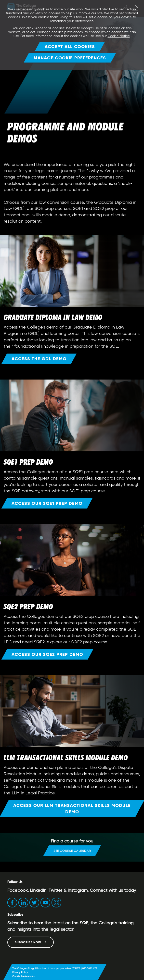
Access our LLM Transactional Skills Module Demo (72, 808)
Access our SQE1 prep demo (47, 503)
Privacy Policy (20, 972)
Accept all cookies (70, 46)
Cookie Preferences (23, 976)
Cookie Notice (119, 36)
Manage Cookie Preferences (70, 58)
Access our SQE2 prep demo (47, 654)
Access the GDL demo (39, 359)
